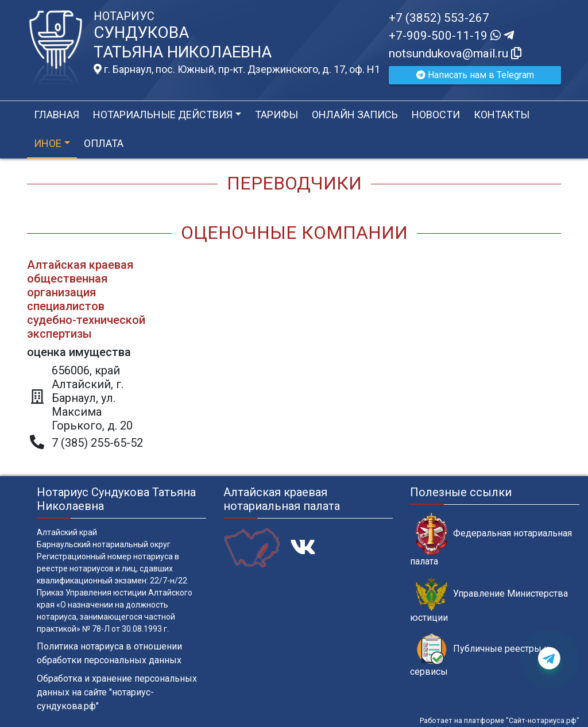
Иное (48, 143)
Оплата (104, 143)
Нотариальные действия (163, 115)
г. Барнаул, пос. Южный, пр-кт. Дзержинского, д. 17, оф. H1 (237, 69)
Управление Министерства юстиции (489, 600)
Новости (436, 115)
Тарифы (276, 115)
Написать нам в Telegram (475, 75)
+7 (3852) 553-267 (439, 18)
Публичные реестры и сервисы (479, 655)
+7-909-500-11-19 (451, 36)
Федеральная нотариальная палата (491, 540)
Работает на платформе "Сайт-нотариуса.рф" (500, 720)
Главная (57, 115)
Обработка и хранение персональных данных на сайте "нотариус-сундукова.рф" (117, 692)
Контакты (502, 115)
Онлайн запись (355, 115)
